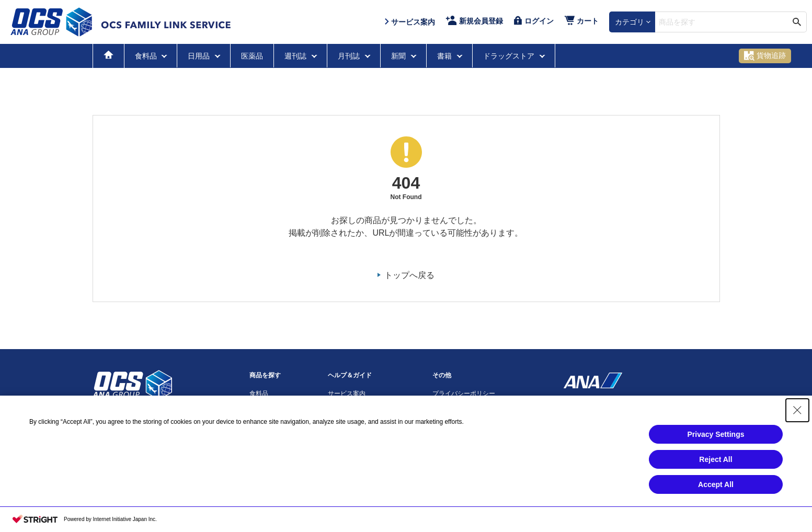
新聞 (399, 56)
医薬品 (252, 56)
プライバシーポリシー (464, 394)
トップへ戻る (409, 275)
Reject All (716, 459)
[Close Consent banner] (797, 410)
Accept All (716, 484)
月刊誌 (350, 56)
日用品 (200, 56)
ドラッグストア (510, 56)
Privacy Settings (716, 434)
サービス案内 (347, 394)
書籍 (445, 56)
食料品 (147, 56)
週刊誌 (296, 56)
